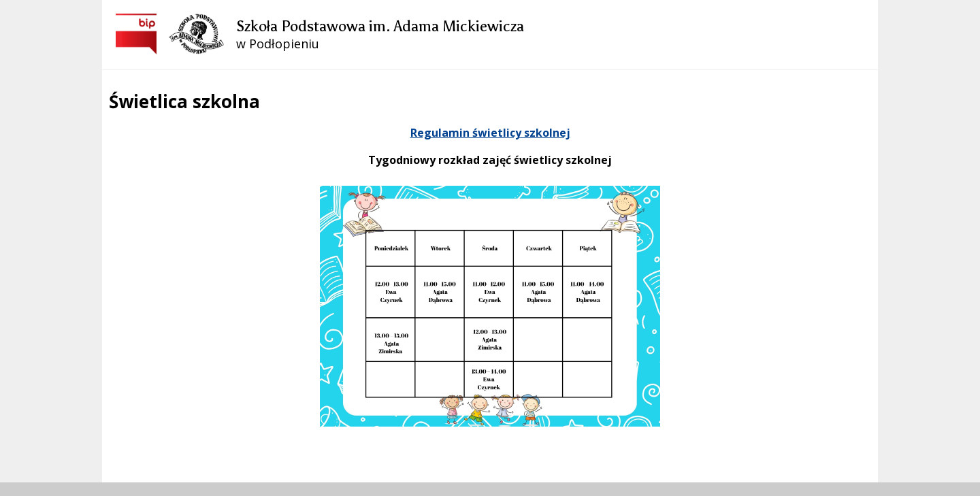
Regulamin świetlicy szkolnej (490, 133)
